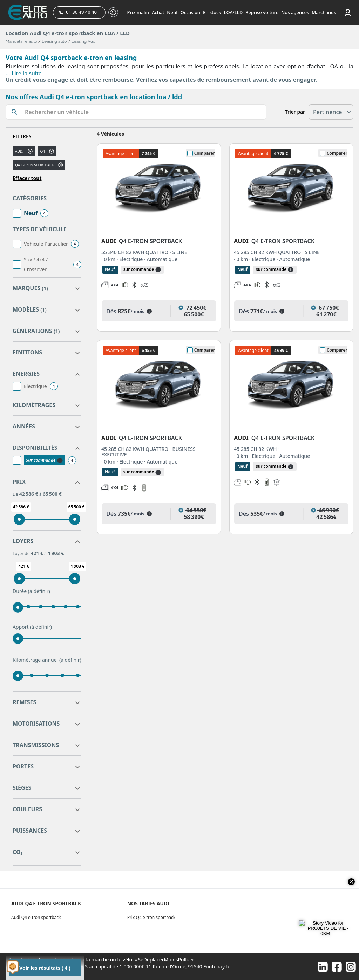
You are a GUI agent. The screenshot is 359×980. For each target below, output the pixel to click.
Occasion (190, 12)
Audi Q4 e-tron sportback (36, 917)
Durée (31, 591)
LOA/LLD (233, 12)
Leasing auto (54, 41)
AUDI (19, 151)
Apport (32, 627)
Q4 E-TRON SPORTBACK (35, 165)
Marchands (324, 12)
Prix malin (138, 12)
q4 (42, 151)
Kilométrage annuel (47, 660)
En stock (212, 12)
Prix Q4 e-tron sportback (151, 917)
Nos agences (295, 12)
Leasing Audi (84, 41)
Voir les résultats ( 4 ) (45, 968)
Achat (158, 12)
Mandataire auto (21, 41)
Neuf (172, 12)
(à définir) (39, 591)
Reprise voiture (262, 12)
